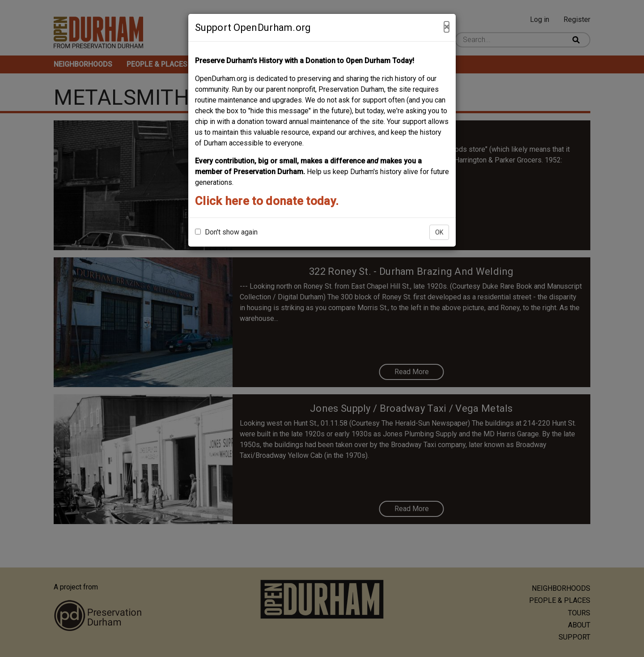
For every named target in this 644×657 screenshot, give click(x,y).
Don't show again (226, 232)
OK (439, 232)
